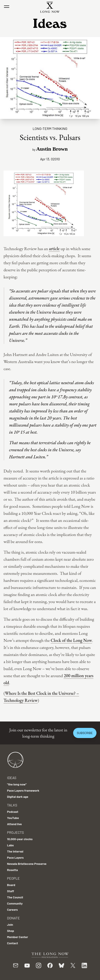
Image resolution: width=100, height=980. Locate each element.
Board (11, 885)
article (54, 249)
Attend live (14, 824)
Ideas (12, 778)
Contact (13, 943)
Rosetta (12, 870)
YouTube (13, 818)
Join (10, 925)
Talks (12, 805)
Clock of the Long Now (71, 640)
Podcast (13, 812)
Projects (15, 832)
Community (15, 903)
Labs (10, 845)
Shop (11, 931)
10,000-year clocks (20, 839)
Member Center (18, 937)
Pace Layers (15, 857)
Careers (12, 910)
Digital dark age (18, 797)
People (13, 878)
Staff (11, 891)
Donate (13, 918)
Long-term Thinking (50, 128)
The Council (15, 897)
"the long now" (17, 784)
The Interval (15, 851)
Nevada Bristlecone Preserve (27, 864)
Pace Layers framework (23, 790)
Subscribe (85, 733)
